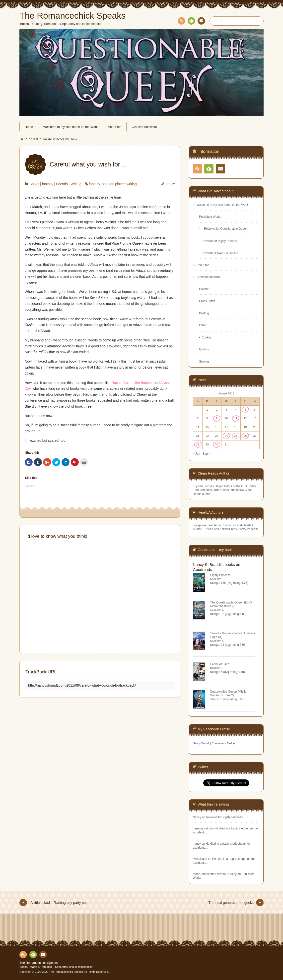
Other (203, 325)
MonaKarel (200, 859)
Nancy (197, 817)
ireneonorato (201, 828)
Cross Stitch (207, 301)
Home (29, 127)
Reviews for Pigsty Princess (220, 241)
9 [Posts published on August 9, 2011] (217, 418)
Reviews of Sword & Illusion (220, 253)
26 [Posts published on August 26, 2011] (245, 436)
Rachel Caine (122, 383)
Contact (201, 22)
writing (132, 184)
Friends (62, 184)
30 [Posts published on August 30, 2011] (217, 444)
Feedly (191, 22)
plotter (120, 184)
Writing (76, 184)
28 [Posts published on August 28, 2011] (198, 444)
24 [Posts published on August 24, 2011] (226, 436)
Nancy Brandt (201, 743)
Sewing (204, 362)
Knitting (204, 313)
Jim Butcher (143, 383)
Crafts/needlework (144, 127)
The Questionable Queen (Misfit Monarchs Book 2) (231, 604)
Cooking (207, 337)
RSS (181, 22)
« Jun (196, 454)
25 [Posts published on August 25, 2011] (236, 436)
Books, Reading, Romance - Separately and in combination (56, 967)
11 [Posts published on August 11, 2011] (236, 418)
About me (115, 127)
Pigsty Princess (220, 575)
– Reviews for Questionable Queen (224, 229)
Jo (110, 394)
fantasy (48, 184)
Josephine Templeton (207, 525)
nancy (170, 184)
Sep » (206, 454)
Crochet (204, 289)
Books (34, 184)
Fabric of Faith (220, 664)
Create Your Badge (223, 743)
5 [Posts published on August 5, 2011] (245, 410)
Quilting (204, 349)
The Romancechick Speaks (38, 963)
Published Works (210, 217)
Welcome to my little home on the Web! (71, 127)
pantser (108, 184)
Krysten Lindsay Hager (208, 486)
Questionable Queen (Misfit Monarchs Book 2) (228, 693)
